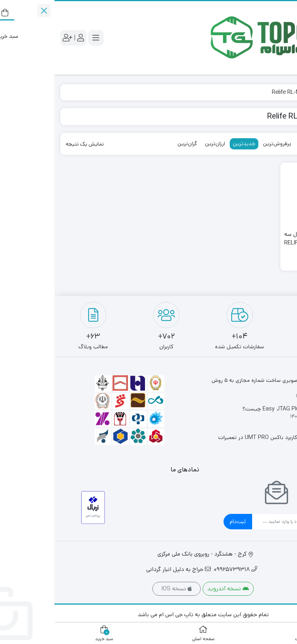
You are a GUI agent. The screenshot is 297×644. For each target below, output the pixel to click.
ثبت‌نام (183, 521)
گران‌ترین (133, 144)
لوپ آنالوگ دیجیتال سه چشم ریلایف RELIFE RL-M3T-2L (258, 243)
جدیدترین (189, 144)
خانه (282, 92)
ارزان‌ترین (160, 144)
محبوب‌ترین (258, 144)
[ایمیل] (229, 522)
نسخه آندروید (174, 589)
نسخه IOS (122, 589)
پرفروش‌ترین (223, 144)
